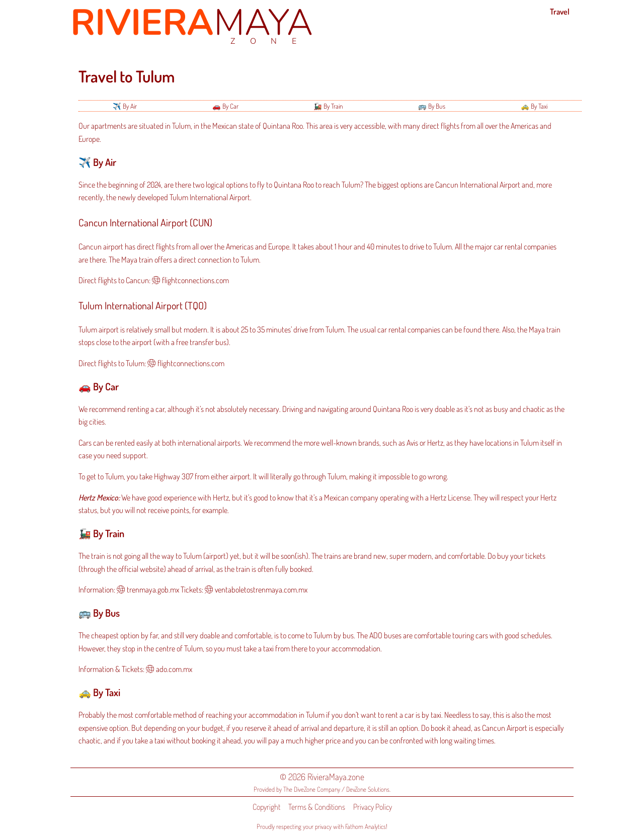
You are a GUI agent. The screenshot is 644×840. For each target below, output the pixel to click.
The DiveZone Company (312, 789)
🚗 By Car (225, 106)
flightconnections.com (195, 280)
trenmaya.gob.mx (153, 590)
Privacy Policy (373, 807)
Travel (560, 12)
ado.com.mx (174, 669)
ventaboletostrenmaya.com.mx (261, 590)
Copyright (266, 807)
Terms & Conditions (317, 807)
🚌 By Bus (432, 106)
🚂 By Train (328, 106)
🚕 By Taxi (534, 106)
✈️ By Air (125, 106)
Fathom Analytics (366, 826)
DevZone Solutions (368, 789)
